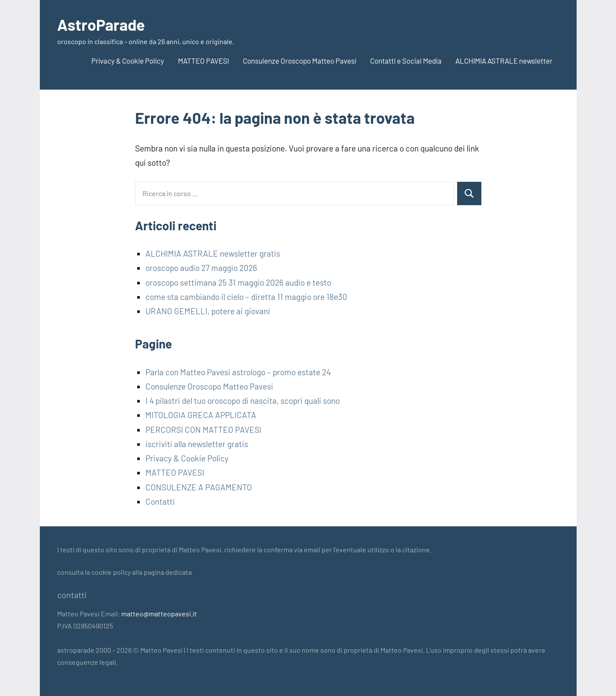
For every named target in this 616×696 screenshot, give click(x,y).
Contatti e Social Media (406, 61)
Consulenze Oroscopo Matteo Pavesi (300, 61)
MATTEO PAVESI (203, 61)
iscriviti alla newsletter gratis (197, 444)
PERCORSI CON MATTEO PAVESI (203, 430)
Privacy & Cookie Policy (128, 61)
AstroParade (101, 24)
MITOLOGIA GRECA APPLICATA (201, 415)
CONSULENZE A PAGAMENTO (199, 487)
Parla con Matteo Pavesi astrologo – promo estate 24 (238, 372)
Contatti (160, 501)
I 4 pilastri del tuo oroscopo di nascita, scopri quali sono (243, 401)
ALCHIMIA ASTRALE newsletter (504, 61)
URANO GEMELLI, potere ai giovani (208, 311)
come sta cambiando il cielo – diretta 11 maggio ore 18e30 (246, 297)
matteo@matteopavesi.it (159, 614)
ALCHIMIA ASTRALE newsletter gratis (213, 253)
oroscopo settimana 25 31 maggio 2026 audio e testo (238, 282)
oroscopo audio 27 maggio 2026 (201, 268)
